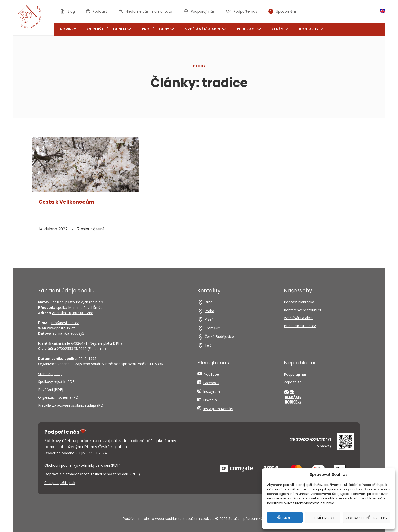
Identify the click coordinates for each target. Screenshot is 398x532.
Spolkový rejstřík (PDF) (57, 382)
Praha (209, 311)
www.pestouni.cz (61, 328)
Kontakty (311, 29)
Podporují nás (295, 374)
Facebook (211, 383)
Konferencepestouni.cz (303, 310)
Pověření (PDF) (51, 389)
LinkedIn (210, 400)
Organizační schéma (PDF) (60, 397)
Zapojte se (293, 382)
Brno (209, 302)
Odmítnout (323, 518)
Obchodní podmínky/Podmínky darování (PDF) (82, 465)
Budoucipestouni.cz (300, 326)
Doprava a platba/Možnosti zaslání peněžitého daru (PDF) (92, 474)
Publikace (249, 29)
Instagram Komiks (218, 409)
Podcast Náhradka (299, 302)
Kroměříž (212, 328)
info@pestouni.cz (65, 323)
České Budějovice (219, 337)
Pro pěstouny (158, 29)
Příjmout (285, 518)
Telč (208, 345)
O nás (280, 29)
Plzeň (209, 319)
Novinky (68, 29)
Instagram (211, 391)
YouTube (211, 374)
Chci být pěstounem (109, 29)
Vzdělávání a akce (205, 29)
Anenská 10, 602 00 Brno (73, 313)
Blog (199, 66)
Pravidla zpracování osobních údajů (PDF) (72, 405)
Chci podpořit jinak (60, 483)
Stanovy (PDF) (50, 374)
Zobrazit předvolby (367, 518)
